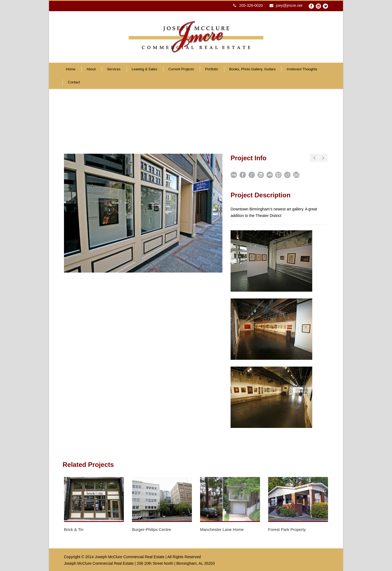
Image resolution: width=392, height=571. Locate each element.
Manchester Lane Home (222, 529)
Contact (74, 82)
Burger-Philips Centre (151, 529)
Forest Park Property (287, 529)
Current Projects (181, 69)
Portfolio (212, 69)
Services (114, 69)
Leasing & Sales (145, 69)
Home (71, 69)
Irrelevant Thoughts (302, 69)
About (91, 69)
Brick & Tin (74, 529)
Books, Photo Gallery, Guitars (252, 69)
